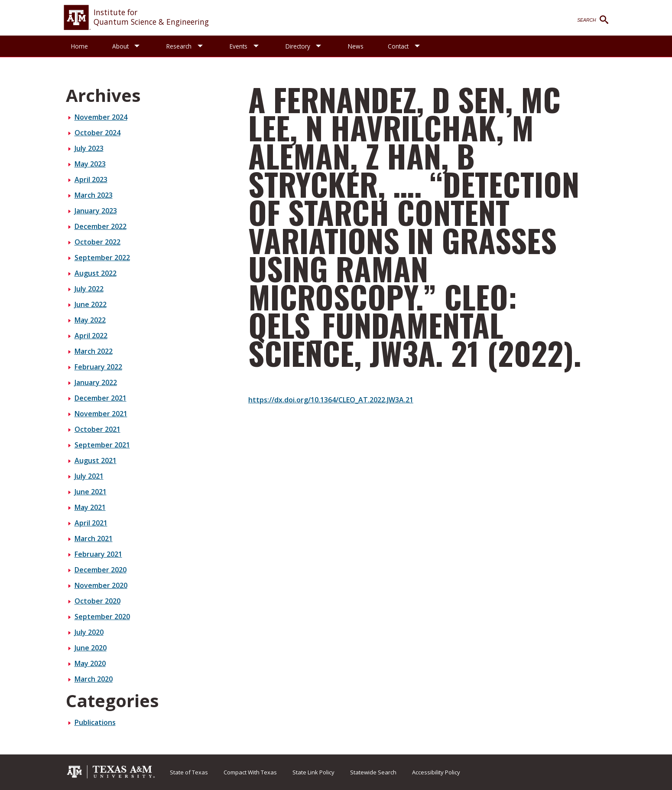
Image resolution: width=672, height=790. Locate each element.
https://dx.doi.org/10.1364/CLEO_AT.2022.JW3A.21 (331, 400)
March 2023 (94, 195)
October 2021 (97, 429)
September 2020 (102, 617)
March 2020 (94, 679)
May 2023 (90, 164)
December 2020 (101, 570)
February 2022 (98, 367)
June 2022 (91, 304)
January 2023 (96, 211)
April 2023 (91, 180)
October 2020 (97, 601)
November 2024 (101, 117)
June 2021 (91, 492)
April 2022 (91, 336)
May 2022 (90, 320)
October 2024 (97, 133)
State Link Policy (313, 772)
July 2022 (89, 289)
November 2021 (101, 414)
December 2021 (101, 398)
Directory (298, 46)
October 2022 (97, 242)
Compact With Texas (250, 772)
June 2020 (91, 648)
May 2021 (90, 507)
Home (80, 46)
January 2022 (96, 382)
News (357, 46)
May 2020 (90, 663)
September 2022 (102, 258)
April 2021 (91, 523)
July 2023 (89, 148)
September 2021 (102, 445)
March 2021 (94, 539)
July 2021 (89, 476)
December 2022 (101, 226)
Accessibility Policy (436, 772)
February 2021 (98, 554)
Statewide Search (373, 772)
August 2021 (96, 460)
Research (179, 46)
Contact (399, 46)
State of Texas (189, 772)
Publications (95, 722)
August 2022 (96, 273)
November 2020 (101, 585)
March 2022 (94, 351)
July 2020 (89, 632)
